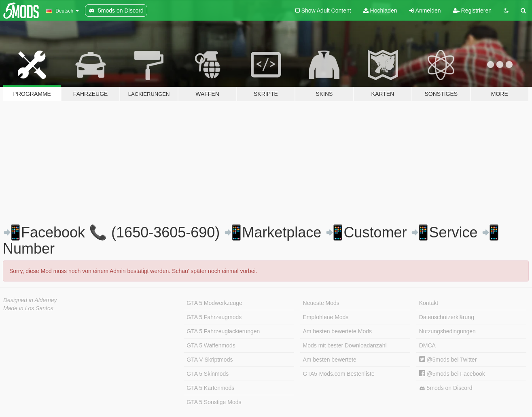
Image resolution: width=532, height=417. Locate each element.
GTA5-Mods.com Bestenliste (339, 374)
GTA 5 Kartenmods (210, 388)
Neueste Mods (321, 303)
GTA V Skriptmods (210, 360)
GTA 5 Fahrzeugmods (214, 317)
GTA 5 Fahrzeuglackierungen (223, 331)
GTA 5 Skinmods (208, 374)
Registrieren (472, 11)
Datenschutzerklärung (447, 317)
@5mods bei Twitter (448, 360)
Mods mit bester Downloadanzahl (345, 345)
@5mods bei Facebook (452, 374)
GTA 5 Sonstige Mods (214, 402)
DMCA (427, 345)
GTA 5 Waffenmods (211, 345)
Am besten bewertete (330, 360)
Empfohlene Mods (326, 317)
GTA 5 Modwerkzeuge (214, 303)
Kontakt (429, 303)
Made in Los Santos (28, 308)
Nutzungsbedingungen (447, 331)
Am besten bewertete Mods (337, 331)
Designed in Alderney (30, 300)
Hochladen (380, 11)
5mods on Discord (446, 388)
